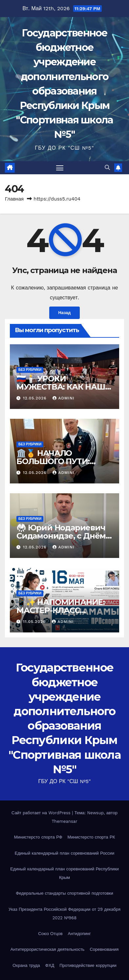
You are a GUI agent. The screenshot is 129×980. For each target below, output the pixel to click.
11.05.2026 (35, 622)
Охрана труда (26, 965)
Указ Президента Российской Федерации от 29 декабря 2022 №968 (64, 914)
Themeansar (65, 821)
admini (63, 398)
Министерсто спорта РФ (38, 837)
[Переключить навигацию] (60, 168)
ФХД (50, 965)
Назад (65, 313)
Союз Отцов (50, 934)
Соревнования (104, 949)
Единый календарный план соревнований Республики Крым (64, 873)
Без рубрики (30, 370)
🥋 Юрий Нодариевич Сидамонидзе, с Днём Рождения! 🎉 (61, 536)
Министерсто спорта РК (91, 837)
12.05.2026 (36, 398)
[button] (107, 168)
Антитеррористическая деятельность (48, 949)
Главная (14, 199)
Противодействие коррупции (88, 965)
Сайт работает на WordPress (42, 813)
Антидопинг (79, 934)
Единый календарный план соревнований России (64, 853)
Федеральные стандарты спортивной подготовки (64, 893)
